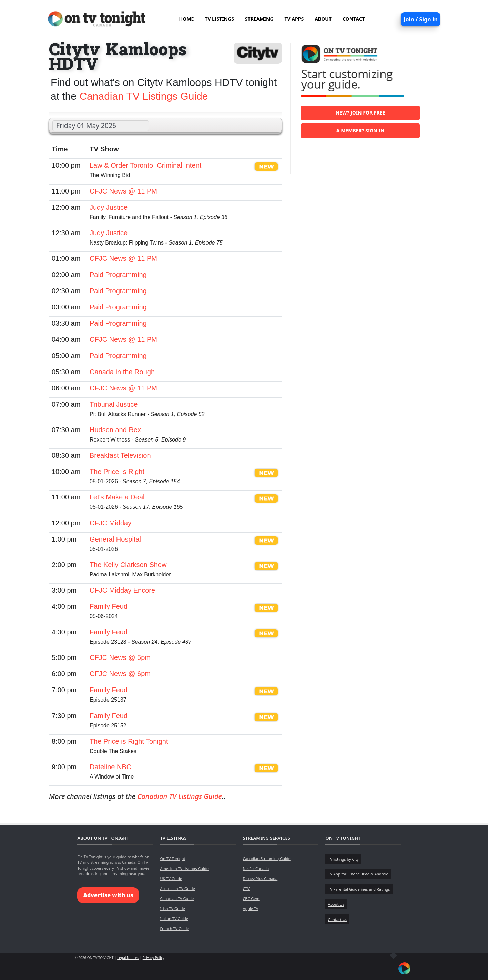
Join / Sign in (421, 19)
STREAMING (259, 19)
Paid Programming (118, 275)
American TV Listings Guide (184, 868)
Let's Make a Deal (117, 497)
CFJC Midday (110, 523)
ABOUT (323, 19)
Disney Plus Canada (260, 878)
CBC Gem (251, 898)
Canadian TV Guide (177, 898)
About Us (336, 904)
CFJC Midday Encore (122, 590)
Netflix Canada (256, 868)
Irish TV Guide (172, 908)
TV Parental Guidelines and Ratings (359, 889)
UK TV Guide (171, 878)
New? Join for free (360, 113)
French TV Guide (174, 928)
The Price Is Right (117, 472)
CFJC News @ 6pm (120, 674)
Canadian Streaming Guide (266, 858)
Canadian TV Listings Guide (144, 96)
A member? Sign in (360, 131)
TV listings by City (343, 859)
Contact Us (337, 919)
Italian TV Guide (174, 918)
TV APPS (294, 19)
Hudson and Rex (115, 430)
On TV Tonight (172, 858)
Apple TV (250, 908)
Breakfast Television (120, 455)
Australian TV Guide (177, 888)
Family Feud (109, 606)
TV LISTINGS (219, 19)
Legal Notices (128, 958)
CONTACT (354, 19)
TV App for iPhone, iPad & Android (358, 874)
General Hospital (115, 539)
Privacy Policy (154, 958)
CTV (246, 888)
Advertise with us (108, 895)
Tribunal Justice (114, 404)
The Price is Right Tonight (129, 741)
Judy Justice (109, 207)
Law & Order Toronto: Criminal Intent (145, 165)
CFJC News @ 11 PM (123, 191)
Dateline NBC (110, 767)
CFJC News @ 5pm (120, 657)
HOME (186, 19)
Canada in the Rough (122, 372)
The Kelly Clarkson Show (128, 565)
